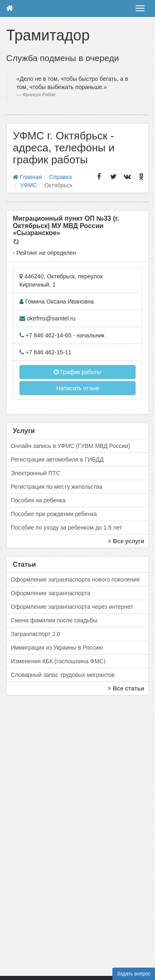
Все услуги (126, 541)
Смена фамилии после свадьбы (54, 620)
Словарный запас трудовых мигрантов (63, 675)
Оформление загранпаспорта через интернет (72, 607)
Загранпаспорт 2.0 (36, 634)
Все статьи (126, 688)
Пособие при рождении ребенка (54, 514)
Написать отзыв (77, 388)
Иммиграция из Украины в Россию (57, 648)
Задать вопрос (134, 974)
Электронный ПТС (36, 473)
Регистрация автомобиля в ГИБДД (57, 459)
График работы (77, 372)
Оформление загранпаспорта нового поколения (75, 580)
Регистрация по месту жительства (57, 487)
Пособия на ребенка (38, 500)
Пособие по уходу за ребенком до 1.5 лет (67, 528)
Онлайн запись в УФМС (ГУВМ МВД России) (70, 446)
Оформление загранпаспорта (51, 593)
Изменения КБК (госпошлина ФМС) (58, 661)
